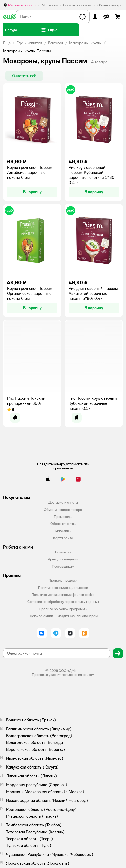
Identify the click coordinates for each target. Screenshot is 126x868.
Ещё (7, 43)
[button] (49, 30)
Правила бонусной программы (63, 609)
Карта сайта (63, 538)
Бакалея (56, 43)
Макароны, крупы (85, 43)
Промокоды (63, 517)
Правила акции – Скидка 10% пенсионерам (63, 616)
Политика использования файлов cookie (63, 595)
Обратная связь (63, 524)
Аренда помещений (63, 559)
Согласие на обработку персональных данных (63, 602)
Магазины (63, 531)
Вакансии (63, 552)
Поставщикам (63, 566)
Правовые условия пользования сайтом (63, 675)
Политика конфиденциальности (63, 588)
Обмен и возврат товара (63, 510)
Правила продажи (63, 580)
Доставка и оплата (63, 502)
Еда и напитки (29, 43)
